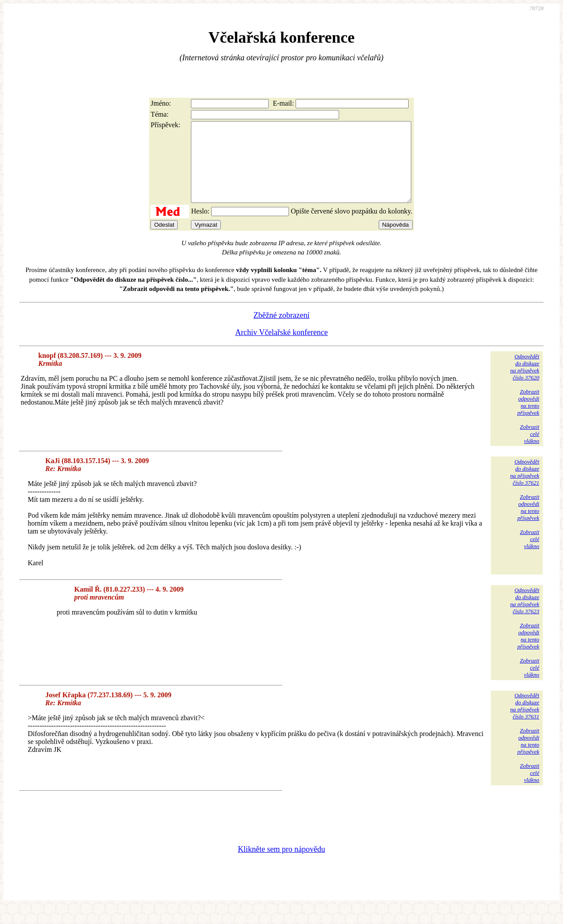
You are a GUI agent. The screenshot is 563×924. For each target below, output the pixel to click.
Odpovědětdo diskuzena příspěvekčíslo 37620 (525, 383)
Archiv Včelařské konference (282, 348)
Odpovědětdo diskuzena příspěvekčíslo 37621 (525, 488)
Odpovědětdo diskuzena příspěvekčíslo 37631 (525, 722)
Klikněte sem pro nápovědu (281, 865)
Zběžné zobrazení (281, 331)
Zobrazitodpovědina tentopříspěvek (528, 418)
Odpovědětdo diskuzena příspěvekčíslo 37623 (525, 617)
